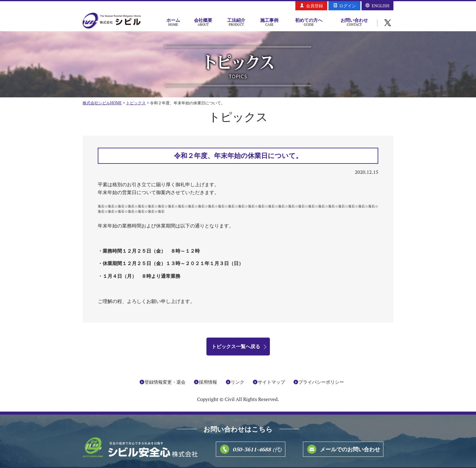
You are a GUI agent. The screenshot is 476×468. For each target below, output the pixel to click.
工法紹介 (236, 22)
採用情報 (208, 382)
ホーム (173, 22)
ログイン (348, 6)
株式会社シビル (112, 21)
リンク (238, 382)
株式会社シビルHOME (102, 103)
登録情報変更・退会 (165, 382)
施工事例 (269, 22)
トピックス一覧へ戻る (236, 346)
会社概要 (203, 22)
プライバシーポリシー (321, 382)
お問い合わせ (354, 22)
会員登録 (314, 6)
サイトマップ (271, 382)
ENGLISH (380, 6)
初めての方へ (309, 22)
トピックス (136, 103)
